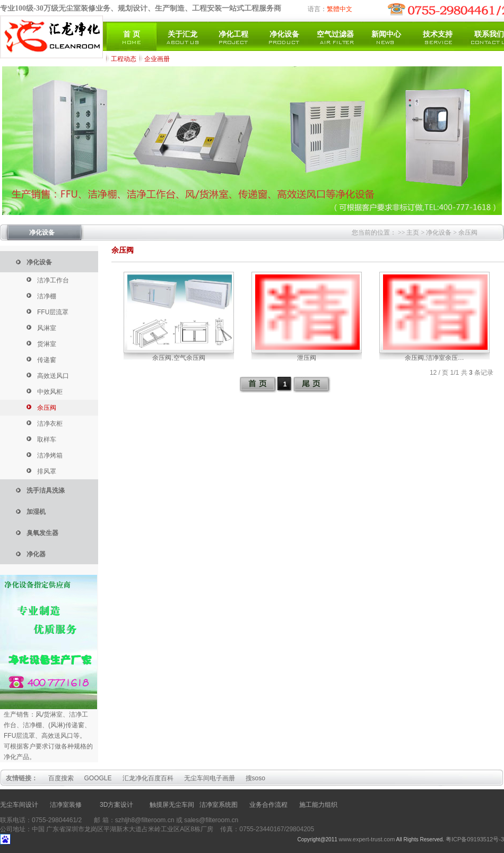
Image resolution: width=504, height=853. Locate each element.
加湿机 (36, 512)
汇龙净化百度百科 (148, 778)
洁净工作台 (53, 280)
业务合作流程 (268, 805)
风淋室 (47, 328)
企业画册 (157, 59)
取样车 (47, 440)
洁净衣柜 (50, 424)
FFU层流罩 (53, 312)
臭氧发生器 (42, 533)
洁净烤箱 (50, 455)
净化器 (36, 554)
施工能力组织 (318, 805)
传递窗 (47, 360)
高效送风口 (53, 376)
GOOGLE (98, 778)
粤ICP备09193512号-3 (475, 839)
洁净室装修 (66, 805)
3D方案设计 (116, 805)
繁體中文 (340, 9)
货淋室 (47, 344)
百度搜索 (61, 778)
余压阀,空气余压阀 (179, 358)
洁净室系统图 (219, 805)
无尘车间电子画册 (210, 778)
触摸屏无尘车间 (172, 805)
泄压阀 (307, 358)
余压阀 (468, 232)
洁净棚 (47, 296)
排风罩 (47, 471)
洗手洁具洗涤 (46, 490)
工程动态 (124, 59)
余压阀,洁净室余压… (434, 358)
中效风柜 (50, 392)
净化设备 (42, 232)
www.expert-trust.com (367, 839)
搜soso (255, 778)
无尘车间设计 (19, 805)
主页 (413, 232)
